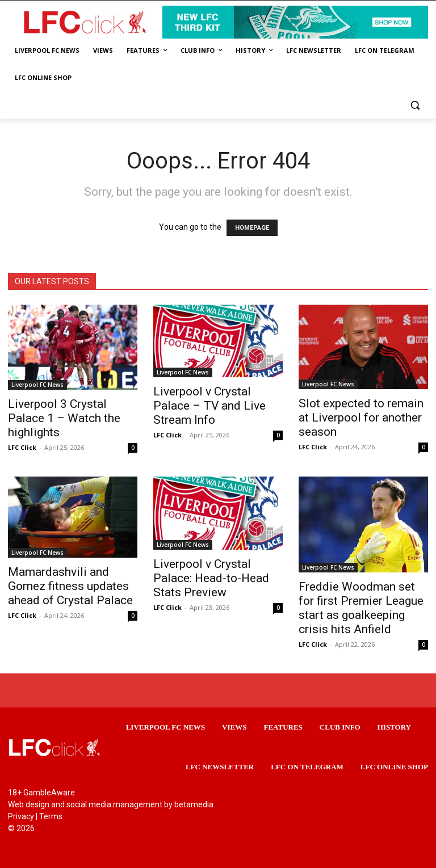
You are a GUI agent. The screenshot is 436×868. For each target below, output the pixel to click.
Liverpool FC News (37, 385)
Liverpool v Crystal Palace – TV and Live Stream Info (209, 406)
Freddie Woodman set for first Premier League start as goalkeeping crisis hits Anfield (361, 608)
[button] (415, 105)
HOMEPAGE (252, 228)
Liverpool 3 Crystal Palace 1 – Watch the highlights (64, 418)
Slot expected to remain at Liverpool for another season (361, 418)
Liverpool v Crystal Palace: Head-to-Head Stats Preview (211, 578)
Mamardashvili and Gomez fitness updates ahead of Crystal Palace (70, 586)
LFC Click (22, 447)
